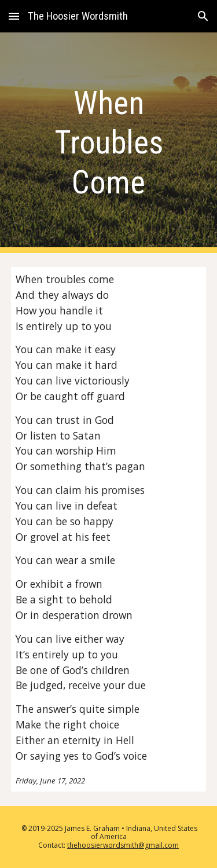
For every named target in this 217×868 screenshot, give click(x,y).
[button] (14, 16)
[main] (109, 143)
